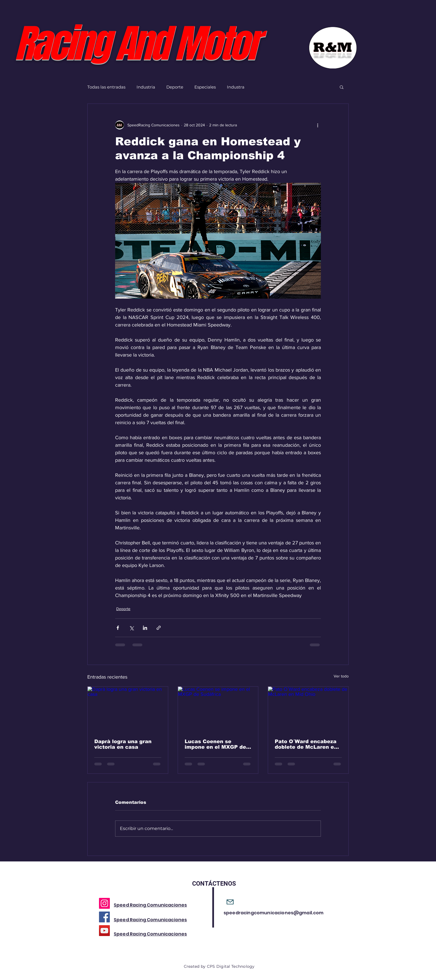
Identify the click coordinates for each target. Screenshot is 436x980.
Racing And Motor (136, 44)
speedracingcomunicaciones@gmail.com (274, 913)
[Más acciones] (318, 125)
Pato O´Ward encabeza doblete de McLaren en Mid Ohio (306, 744)
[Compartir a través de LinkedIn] (145, 628)
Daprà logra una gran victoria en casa (123, 744)
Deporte (175, 87)
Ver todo (341, 676)
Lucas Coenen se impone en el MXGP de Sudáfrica (215, 744)
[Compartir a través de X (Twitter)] (131, 628)
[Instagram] (104, 903)
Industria (146, 87)
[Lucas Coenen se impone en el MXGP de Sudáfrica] (218, 709)
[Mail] (230, 902)
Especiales (205, 87)
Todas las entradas (106, 87)
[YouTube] (104, 931)
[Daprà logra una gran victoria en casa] (128, 709)
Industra (236, 87)
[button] (342, 87)
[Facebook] (104, 917)
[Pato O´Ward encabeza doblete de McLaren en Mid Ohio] (308, 709)
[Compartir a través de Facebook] (118, 628)
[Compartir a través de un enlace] (159, 628)
